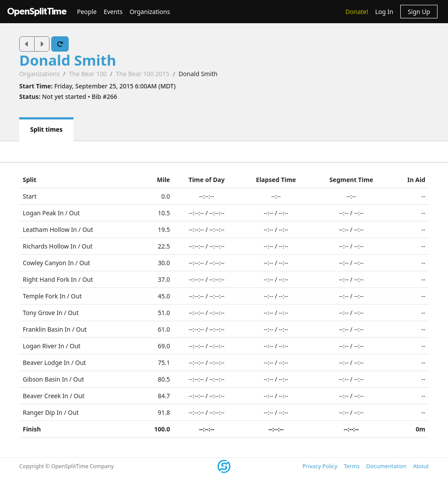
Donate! (357, 12)
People (87, 12)
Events (113, 12)
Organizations (150, 12)
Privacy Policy (320, 466)
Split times (46, 129)
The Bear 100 (87, 74)
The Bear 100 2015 (143, 74)
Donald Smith (68, 60)
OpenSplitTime (37, 12)
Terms (352, 466)
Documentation (386, 466)
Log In (384, 12)
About (421, 466)
